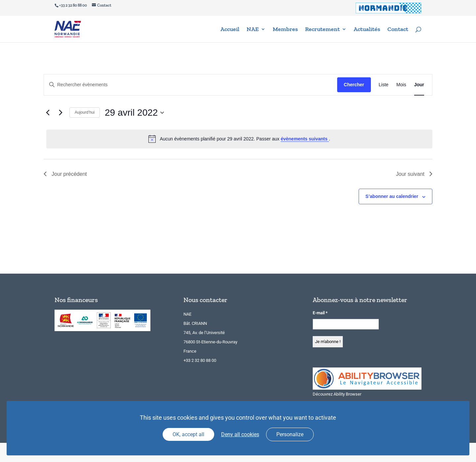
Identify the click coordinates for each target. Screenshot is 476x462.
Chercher (354, 85)
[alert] (239, 139)
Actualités (367, 30)
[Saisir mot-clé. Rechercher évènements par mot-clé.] (191, 85)
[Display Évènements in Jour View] (419, 85)
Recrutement (322, 30)
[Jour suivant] (60, 113)
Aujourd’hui (85, 112)
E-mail (320, 313)
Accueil (230, 30)
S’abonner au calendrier (392, 196)
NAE (253, 30)
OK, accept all (188, 434)
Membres (285, 30)
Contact (398, 30)
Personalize (290, 434)
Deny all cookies (240, 434)
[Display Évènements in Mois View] (401, 85)
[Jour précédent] (48, 113)
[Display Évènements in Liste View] (384, 85)
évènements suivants (305, 139)
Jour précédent (65, 174)
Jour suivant (414, 174)
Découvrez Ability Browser (337, 394)
